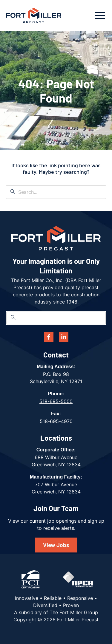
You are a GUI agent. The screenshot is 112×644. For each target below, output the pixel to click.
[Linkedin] (64, 337)
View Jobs (56, 545)
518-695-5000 (56, 401)
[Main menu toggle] (100, 16)
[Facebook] (49, 337)
